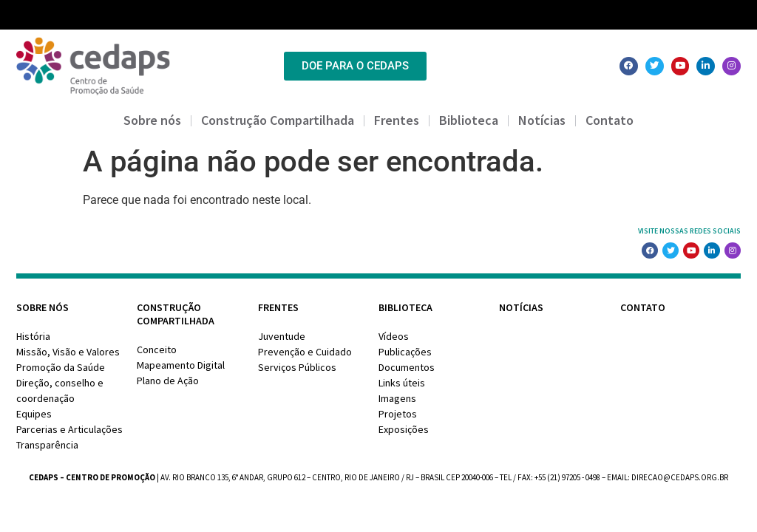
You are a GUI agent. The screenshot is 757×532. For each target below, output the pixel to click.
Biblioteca (469, 120)
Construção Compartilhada (278, 120)
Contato (610, 120)
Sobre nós (152, 120)
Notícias (542, 120)
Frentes (397, 120)
